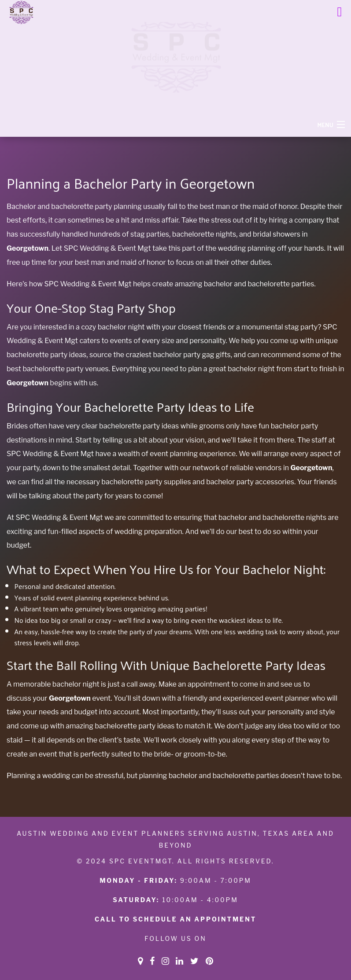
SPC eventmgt (141, 861)
